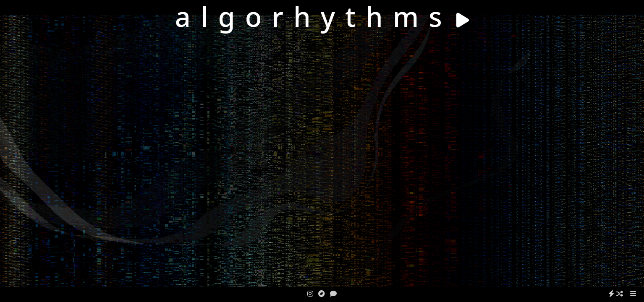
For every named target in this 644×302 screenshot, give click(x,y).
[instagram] (310, 294)
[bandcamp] (322, 294)
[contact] (333, 294)
